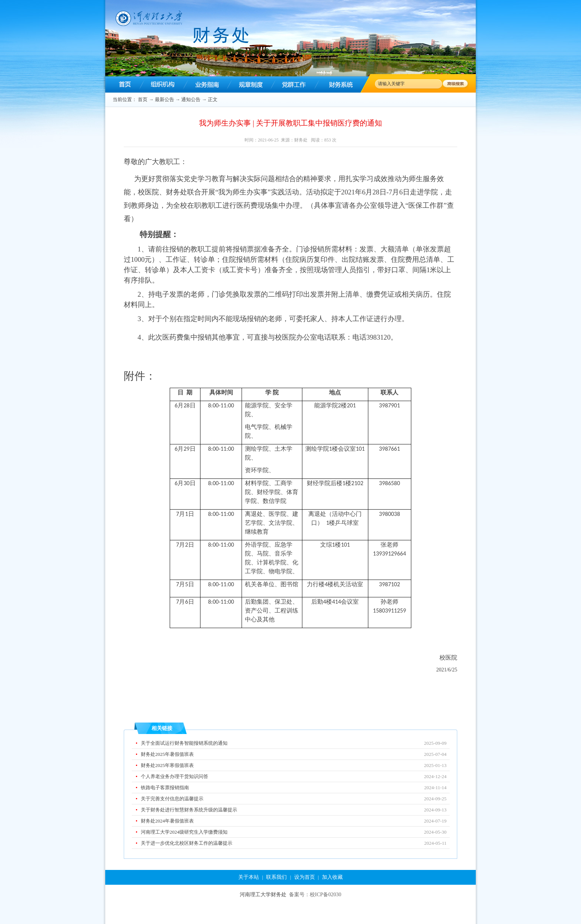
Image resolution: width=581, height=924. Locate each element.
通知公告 (191, 99)
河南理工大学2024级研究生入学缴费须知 (184, 832)
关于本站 (249, 877)
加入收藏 (332, 877)
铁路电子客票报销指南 (165, 788)
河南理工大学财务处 (263, 895)
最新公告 (165, 99)
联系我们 (276, 877)
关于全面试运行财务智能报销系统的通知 (184, 743)
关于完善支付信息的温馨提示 (172, 799)
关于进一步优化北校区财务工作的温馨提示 (187, 843)
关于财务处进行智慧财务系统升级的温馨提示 (189, 810)
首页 (143, 99)
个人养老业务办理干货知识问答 (175, 776)
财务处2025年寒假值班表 (167, 765)
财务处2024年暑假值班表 (167, 821)
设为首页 (305, 877)
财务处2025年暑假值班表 (167, 754)
